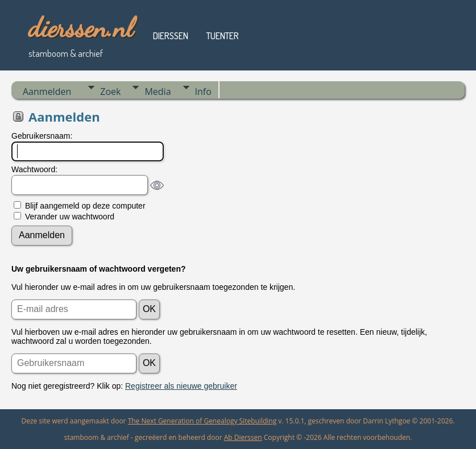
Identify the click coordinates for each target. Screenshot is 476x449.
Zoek (110, 92)
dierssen (171, 36)
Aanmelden (47, 92)
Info (203, 92)
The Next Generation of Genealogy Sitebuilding (202, 421)
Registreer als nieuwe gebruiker (181, 386)
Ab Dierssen (243, 437)
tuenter (223, 36)
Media (158, 92)
